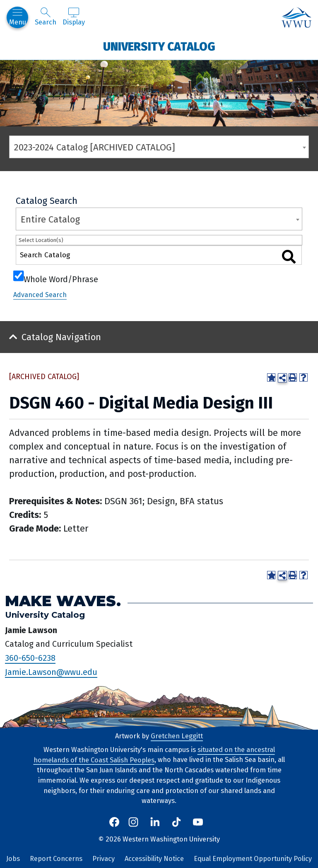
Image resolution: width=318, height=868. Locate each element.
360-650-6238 (30, 658)
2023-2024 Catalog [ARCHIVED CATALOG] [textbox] (95, 147)
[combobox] (159, 147)
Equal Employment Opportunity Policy (253, 859)
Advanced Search (40, 295)
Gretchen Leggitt (177, 736)
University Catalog (159, 46)
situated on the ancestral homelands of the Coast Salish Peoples (154, 755)
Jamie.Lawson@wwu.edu (51, 672)
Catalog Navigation (61, 337)
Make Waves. (63, 601)
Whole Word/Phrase (61, 278)
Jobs (13, 859)
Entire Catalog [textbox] (50, 219)
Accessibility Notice (154, 859)
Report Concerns (56, 859)
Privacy (104, 859)
